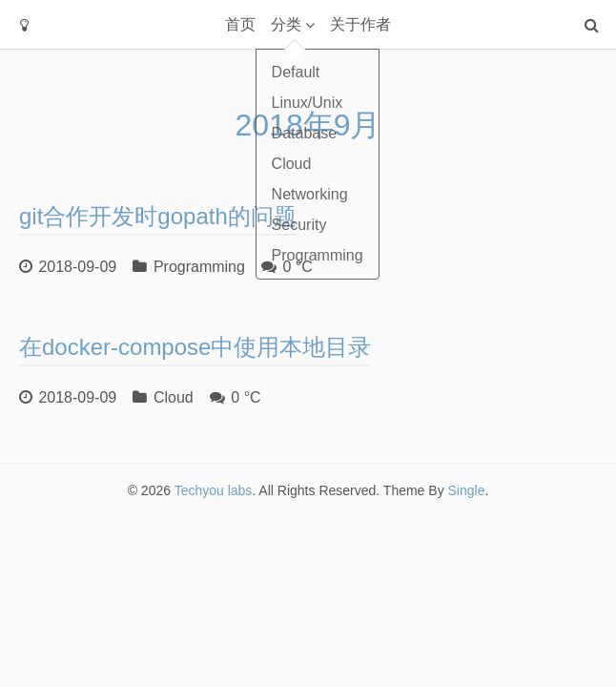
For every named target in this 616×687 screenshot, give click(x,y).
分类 (286, 24)
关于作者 (360, 24)
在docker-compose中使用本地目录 (195, 347)
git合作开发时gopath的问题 (158, 216)
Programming (199, 267)
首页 (240, 24)
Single (467, 490)
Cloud (174, 397)
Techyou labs (214, 490)
